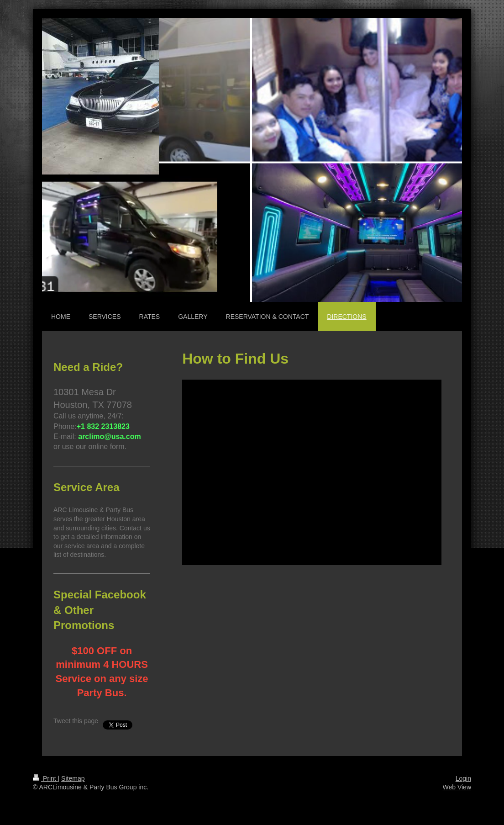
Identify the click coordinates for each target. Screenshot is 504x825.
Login (463, 778)
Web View (457, 787)
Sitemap (73, 778)
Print (45, 778)
